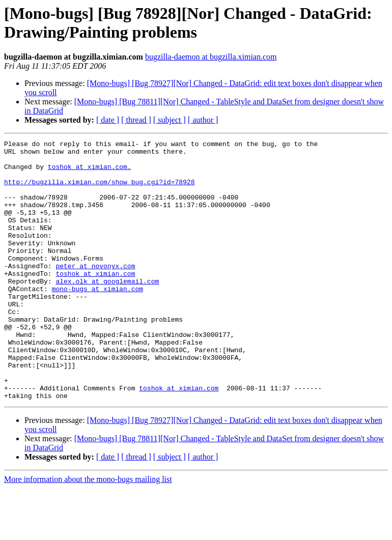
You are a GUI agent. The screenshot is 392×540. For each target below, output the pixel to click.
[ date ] (108, 120)
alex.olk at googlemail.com (107, 310)
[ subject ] (170, 120)
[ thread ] (136, 120)
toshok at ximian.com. (90, 173)
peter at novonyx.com (95, 292)
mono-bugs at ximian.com (97, 319)
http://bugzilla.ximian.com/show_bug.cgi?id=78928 (99, 191)
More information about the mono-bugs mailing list (88, 531)
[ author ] (203, 120)
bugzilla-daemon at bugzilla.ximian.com (211, 57)
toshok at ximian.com (95, 301)
